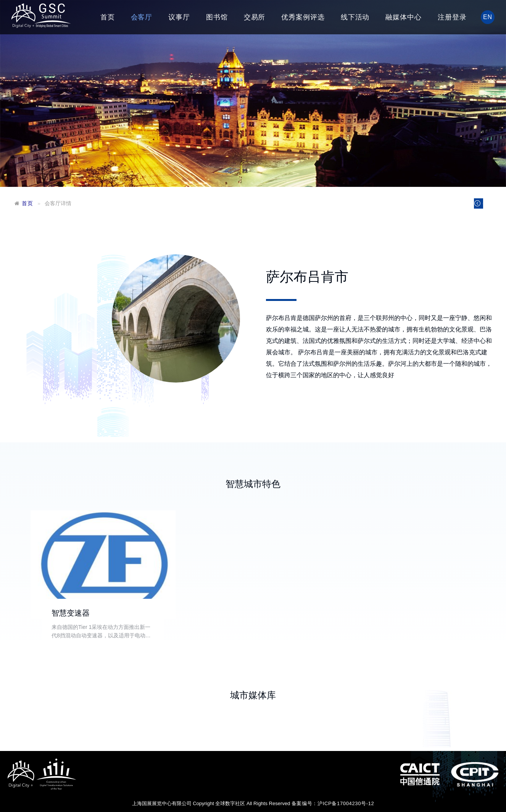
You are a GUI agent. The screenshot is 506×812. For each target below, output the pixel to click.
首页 (108, 17)
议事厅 (179, 17)
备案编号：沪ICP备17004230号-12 (333, 803)
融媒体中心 (404, 17)
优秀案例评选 (303, 17)
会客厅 (142, 17)
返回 (469, 205)
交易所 (255, 17)
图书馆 (217, 17)
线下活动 (355, 17)
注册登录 (452, 17)
